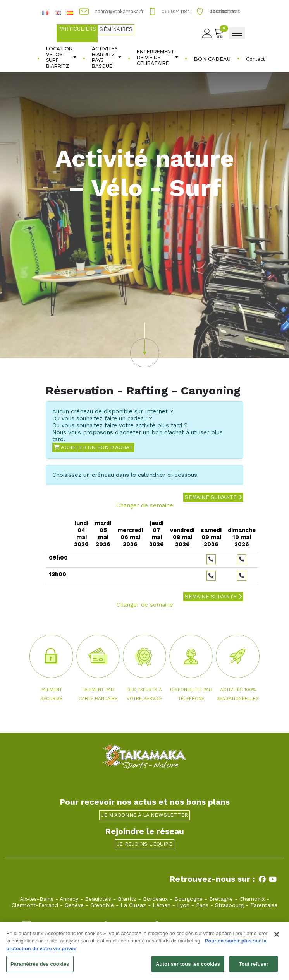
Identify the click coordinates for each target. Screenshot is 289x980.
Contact (255, 59)
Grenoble (102, 905)
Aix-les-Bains (37, 899)
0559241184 (122, 924)
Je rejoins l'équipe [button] (144, 844)
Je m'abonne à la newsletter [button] (144, 815)
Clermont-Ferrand (35, 905)
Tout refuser (253, 967)
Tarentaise (264, 905)
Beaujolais (98, 899)
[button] (144, 345)
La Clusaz (133, 905)
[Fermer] (277, 937)
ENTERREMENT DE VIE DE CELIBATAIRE (157, 57)
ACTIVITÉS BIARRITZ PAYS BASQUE (107, 57)
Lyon (183, 905)
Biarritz (127, 899)
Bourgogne (188, 899)
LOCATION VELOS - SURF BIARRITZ (61, 57)
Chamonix (252, 899)
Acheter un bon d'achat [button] (93, 447)
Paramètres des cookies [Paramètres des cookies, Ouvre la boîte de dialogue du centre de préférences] (40, 967)
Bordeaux (155, 899)
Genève (74, 905)
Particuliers (77, 29)
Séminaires (116, 29)
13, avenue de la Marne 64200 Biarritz (210, 924)
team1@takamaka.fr (55, 924)
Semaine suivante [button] (213, 497)
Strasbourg (229, 905)
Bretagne (221, 899)
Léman (162, 905)
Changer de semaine (145, 505)
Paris (202, 905)
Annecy (69, 899)
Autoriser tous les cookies (188, 967)
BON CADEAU (212, 59)
